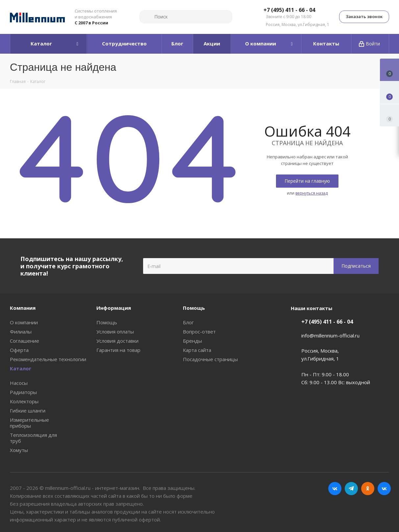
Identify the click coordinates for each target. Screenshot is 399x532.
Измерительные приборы (29, 423)
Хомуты (19, 450)
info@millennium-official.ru (330, 335)
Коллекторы (24, 401)
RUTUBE (384, 489)
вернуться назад (312, 193)
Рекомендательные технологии (48, 359)
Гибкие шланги (28, 411)
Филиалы (21, 332)
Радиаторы (23, 392)
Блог (188, 322)
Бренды (192, 341)
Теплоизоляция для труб (33, 438)
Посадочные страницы (210, 359)
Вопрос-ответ (199, 332)
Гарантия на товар (118, 350)
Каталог (21, 368)
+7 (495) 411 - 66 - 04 (289, 10)
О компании (24, 322)
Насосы (19, 383)
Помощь (107, 322)
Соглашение (25, 341)
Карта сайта (197, 350)
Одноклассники (368, 489)
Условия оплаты (115, 332)
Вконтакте (335, 489)
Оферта (19, 350)
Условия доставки (117, 341)
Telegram (351, 489)
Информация (114, 308)
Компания (23, 308)
